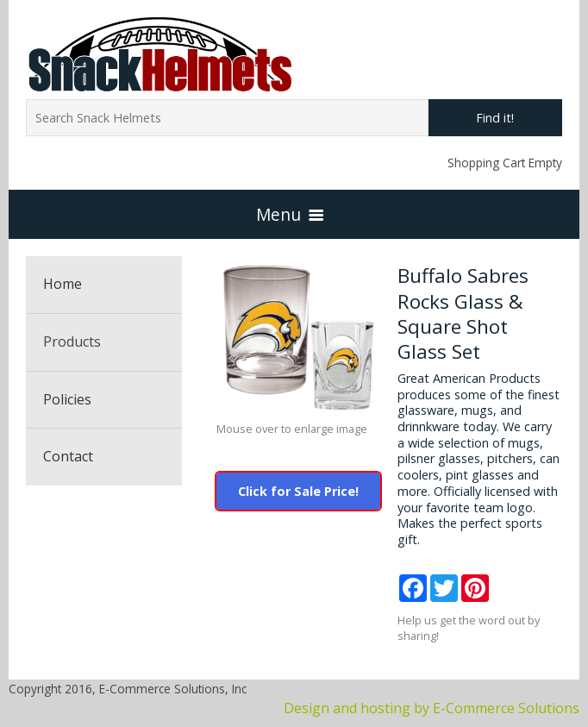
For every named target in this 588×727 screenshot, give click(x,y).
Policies (67, 399)
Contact (68, 456)
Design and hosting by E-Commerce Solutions (432, 708)
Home (63, 284)
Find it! (495, 118)
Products (72, 342)
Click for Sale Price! (298, 491)
